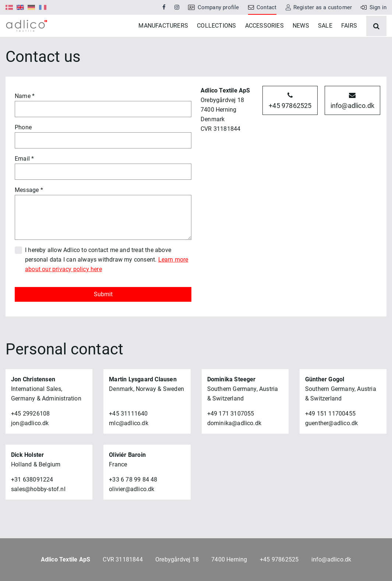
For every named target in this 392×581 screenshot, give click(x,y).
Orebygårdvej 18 (177, 559)
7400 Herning (229, 559)
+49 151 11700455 (330, 436)
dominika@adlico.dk (234, 445)
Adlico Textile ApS (66, 559)
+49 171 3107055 (231, 436)
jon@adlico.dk (30, 445)
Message (27, 212)
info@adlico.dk (353, 123)
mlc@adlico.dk (129, 445)
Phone (23, 149)
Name (23, 118)
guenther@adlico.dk (332, 445)
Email (22, 181)
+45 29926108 (30, 436)
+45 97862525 (290, 123)
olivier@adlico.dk (132, 511)
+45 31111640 (128, 436)
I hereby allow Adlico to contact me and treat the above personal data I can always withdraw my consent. (107, 282)
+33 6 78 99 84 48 (133, 502)
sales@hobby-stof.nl (38, 511)
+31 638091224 (32, 502)
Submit (103, 316)
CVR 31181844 (123, 559)
